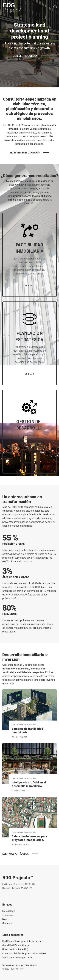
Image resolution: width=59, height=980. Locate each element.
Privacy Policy (31, 965)
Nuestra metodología (25, 153)
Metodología (9, 911)
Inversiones (8, 915)
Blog (5, 919)
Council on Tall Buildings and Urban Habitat (24, 954)
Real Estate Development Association (22, 941)
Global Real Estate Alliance (16, 945)
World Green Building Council (17, 958)
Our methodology (25, 56)
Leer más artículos (16, 854)
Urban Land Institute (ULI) (15, 949)
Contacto (7, 923)
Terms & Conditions (11, 965)
